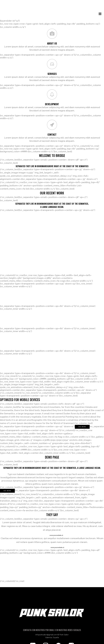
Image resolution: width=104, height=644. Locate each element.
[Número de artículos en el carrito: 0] (52, 5)
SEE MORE (7, 476)
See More (82, 412)
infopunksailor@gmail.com (46, 635)
